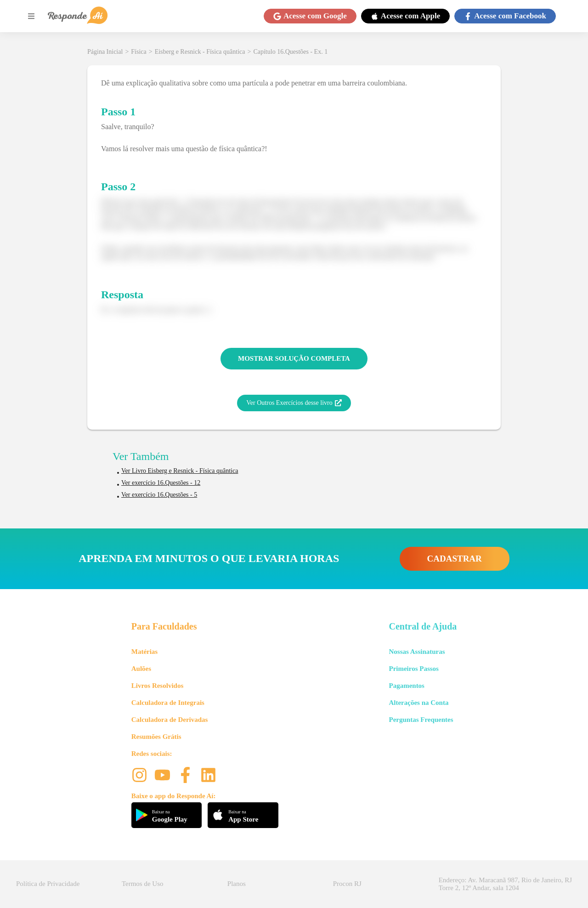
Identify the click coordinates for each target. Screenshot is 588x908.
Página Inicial (105, 52)
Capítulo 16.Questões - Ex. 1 (290, 52)
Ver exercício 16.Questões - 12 (161, 483)
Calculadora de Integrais (168, 703)
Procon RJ (347, 884)
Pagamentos (407, 686)
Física (139, 52)
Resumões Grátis (156, 737)
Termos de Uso (143, 884)
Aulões (141, 669)
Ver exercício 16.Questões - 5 (159, 495)
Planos (237, 884)
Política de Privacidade (48, 884)
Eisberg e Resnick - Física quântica (200, 52)
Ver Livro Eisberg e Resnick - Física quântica (180, 471)
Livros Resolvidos (158, 686)
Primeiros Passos (413, 669)
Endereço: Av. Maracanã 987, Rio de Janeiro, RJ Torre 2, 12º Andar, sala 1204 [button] (505, 884)
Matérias (144, 652)
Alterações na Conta (418, 703)
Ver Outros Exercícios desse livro (294, 403)
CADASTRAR (455, 559)
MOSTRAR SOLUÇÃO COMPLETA (294, 358)
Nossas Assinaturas (417, 652)
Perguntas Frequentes (421, 720)
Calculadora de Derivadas (170, 720)
